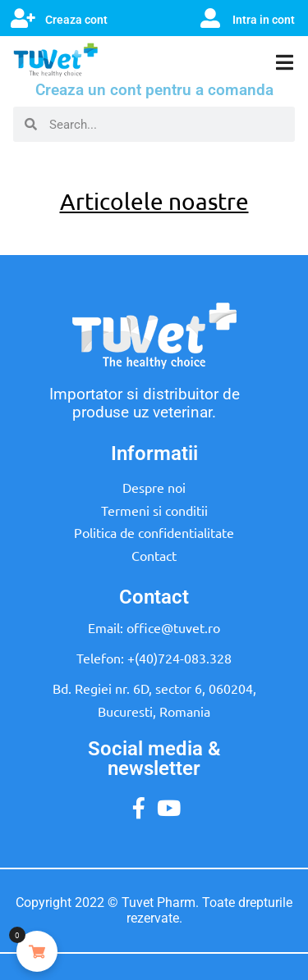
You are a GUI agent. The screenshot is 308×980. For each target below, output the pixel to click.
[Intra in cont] (210, 18)
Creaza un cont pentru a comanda (154, 90)
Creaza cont (76, 20)
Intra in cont (264, 20)
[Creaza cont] (23, 18)
